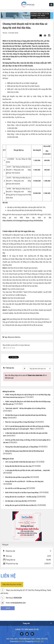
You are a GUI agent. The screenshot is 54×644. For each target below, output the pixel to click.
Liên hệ (8, 608)
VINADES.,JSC (39, 641)
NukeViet (21, 641)
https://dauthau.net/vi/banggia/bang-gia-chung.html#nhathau (23, 221)
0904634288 (18, 598)
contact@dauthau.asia (18, 603)
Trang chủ (26, 623)
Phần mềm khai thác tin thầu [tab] (12, 584)
